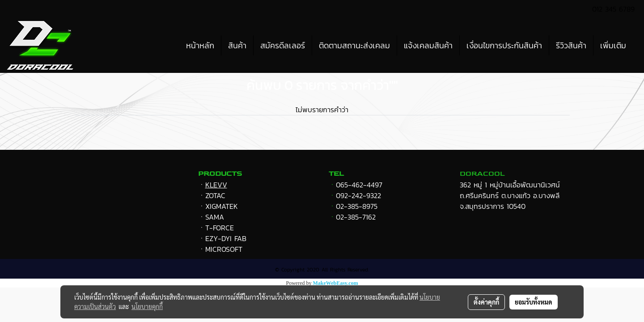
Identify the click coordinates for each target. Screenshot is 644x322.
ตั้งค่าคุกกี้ (486, 302)
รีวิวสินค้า (571, 45)
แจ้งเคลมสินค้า (428, 45)
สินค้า (237, 45)
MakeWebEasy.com (336, 283)
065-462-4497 (359, 185)
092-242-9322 (358, 195)
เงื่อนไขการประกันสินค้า (504, 45)
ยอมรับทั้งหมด (534, 302)
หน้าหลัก (200, 45)
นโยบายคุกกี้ (147, 306)
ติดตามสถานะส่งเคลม (354, 45)
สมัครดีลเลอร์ (283, 45)
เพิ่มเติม (613, 45)
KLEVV (216, 185)
